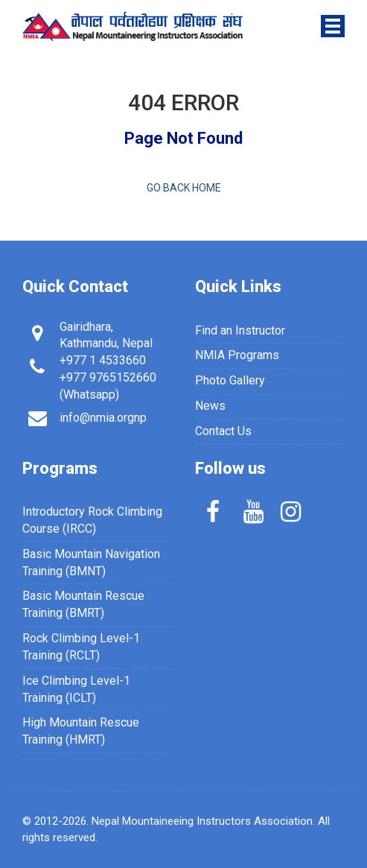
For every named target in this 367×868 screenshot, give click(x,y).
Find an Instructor (240, 330)
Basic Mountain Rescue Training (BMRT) (83, 604)
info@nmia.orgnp (103, 418)
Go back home (184, 188)
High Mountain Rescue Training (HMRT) (81, 731)
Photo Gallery (230, 380)
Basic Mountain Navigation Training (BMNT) (91, 563)
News (210, 406)
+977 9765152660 (108, 377)
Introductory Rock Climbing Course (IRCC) (92, 520)
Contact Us (223, 431)
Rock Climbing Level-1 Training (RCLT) (81, 647)
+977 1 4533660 (103, 360)
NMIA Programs (237, 355)
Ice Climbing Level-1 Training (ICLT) (76, 689)
